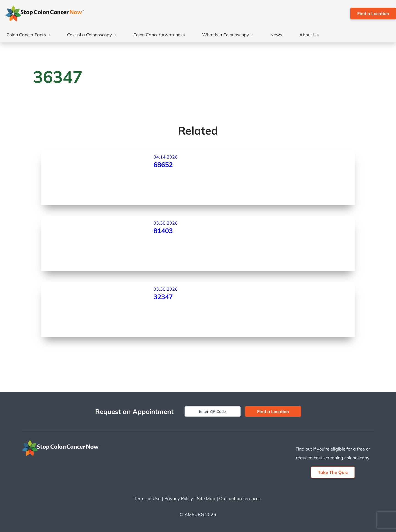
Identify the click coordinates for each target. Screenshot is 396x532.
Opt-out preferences (240, 498)
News (276, 35)
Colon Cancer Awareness (159, 35)
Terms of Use (147, 498)
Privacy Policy (179, 498)
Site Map (206, 498)
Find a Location (373, 13)
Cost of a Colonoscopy (90, 35)
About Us (309, 35)
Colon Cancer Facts (26, 35)
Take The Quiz (333, 472)
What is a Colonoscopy (226, 35)
